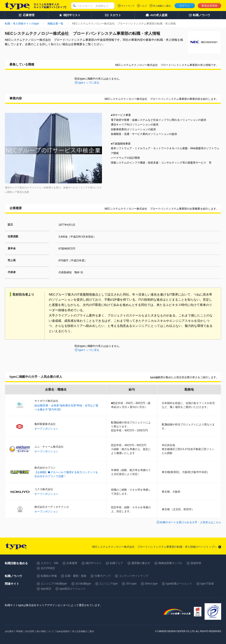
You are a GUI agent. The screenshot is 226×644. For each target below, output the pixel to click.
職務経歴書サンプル (170, 563)
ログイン (185, 6)
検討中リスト (94, 563)
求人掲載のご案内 (162, 6)
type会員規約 (63, 631)
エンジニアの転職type (54, 584)
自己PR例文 (48, 568)
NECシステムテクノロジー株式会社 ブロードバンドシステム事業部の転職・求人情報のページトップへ (154, 547)
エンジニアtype (108, 584)
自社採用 (30, 631)
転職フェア (117, 563)
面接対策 (196, 563)
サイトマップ (128, 6)
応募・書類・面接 (76, 576)
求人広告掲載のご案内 (83, 631)
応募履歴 (72, 563)
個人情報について (45, 631)
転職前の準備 (49, 576)
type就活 (46, 589)
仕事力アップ (103, 576)
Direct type (151, 584)
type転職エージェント (179, 584)
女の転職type (83, 584)
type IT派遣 (207, 584)
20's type (131, 584)
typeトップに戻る (89, 83)
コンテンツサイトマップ (134, 576)
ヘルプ (144, 6)
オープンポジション (46, 429)
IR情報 (19, 631)
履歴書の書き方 (141, 563)
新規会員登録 (209, 6)
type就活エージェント (73, 589)
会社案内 (9, 631)
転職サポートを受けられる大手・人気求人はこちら (191, 522)
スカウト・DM (50, 563)
